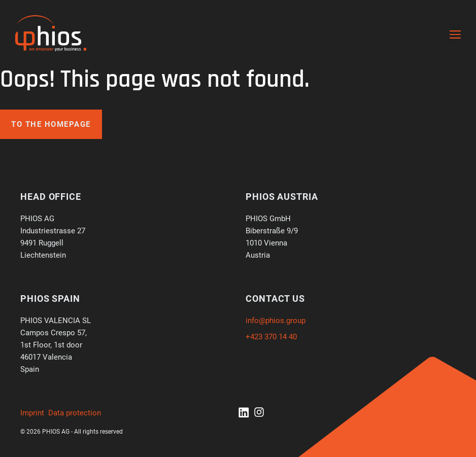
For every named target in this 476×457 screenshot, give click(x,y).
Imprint (32, 413)
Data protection (75, 413)
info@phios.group (276, 321)
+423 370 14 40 (271, 337)
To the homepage (51, 124)
